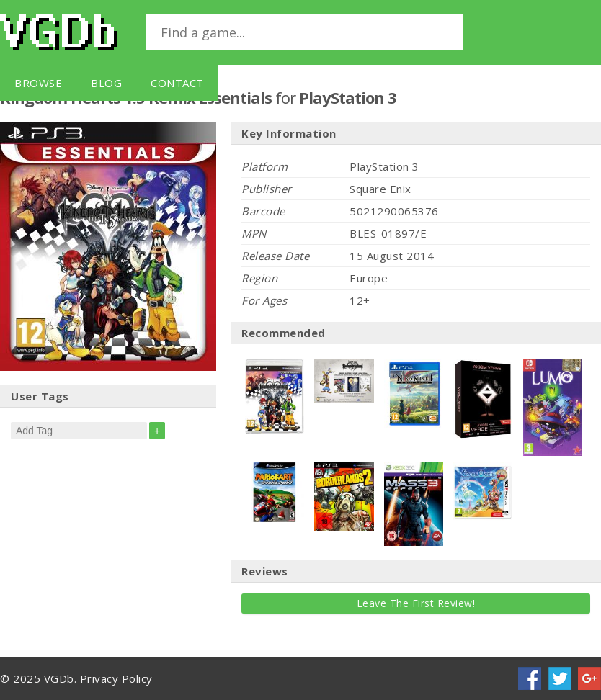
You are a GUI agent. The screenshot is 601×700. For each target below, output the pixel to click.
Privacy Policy (116, 678)
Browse (38, 83)
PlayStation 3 (348, 97)
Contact (177, 83)
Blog (106, 83)
